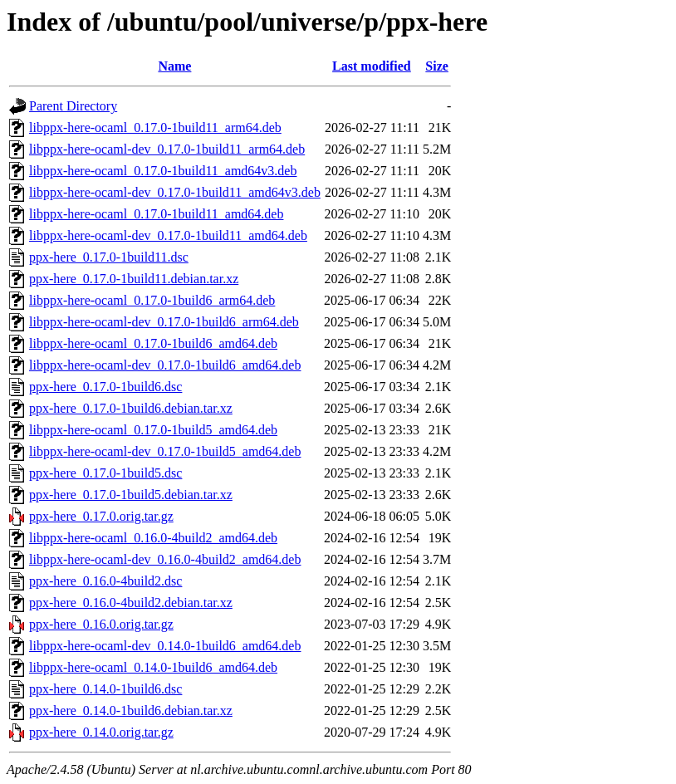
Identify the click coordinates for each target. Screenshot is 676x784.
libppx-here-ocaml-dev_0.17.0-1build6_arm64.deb (164, 322)
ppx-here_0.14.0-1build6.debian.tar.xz (131, 710)
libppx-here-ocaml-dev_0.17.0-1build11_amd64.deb (168, 235)
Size (437, 66)
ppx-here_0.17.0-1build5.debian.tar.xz (131, 495)
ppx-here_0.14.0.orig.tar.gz (101, 732)
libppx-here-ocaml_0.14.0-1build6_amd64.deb (153, 667)
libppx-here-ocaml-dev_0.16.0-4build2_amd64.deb (165, 559)
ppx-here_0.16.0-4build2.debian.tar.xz (131, 603)
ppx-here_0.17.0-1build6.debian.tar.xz (131, 408)
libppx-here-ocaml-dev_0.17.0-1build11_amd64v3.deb (175, 192)
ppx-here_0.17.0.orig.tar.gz (101, 516)
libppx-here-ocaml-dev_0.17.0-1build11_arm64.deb (167, 149)
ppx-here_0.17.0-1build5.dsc (105, 473)
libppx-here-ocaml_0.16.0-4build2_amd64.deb (153, 538)
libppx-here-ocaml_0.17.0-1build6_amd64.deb (153, 343)
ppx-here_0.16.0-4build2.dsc (105, 581)
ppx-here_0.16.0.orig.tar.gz (101, 624)
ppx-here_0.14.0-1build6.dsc (105, 689)
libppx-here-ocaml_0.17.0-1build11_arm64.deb (155, 127)
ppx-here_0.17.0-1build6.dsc (105, 387)
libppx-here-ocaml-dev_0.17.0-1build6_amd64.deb (165, 365)
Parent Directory (73, 106)
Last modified (372, 66)
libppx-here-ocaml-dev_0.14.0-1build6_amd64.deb (165, 646)
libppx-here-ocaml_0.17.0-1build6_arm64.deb (152, 300)
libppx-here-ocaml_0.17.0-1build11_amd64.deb (156, 214)
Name (174, 66)
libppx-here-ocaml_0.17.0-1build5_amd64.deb (153, 430)
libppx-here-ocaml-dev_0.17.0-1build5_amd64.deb (165, 451)
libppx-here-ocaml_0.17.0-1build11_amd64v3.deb (163, 171)
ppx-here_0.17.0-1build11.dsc (109, 257)
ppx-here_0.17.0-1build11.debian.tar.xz (134, 279)
